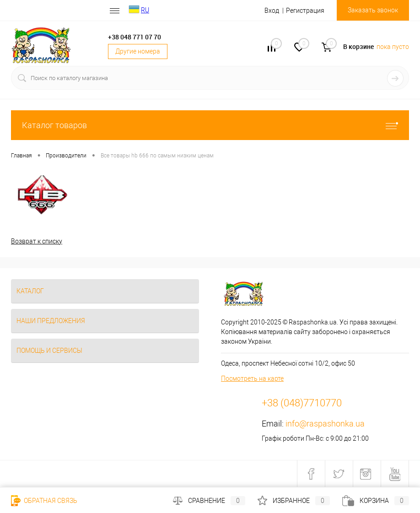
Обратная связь (44, 501)
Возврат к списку (37, 241)
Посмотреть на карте (252, 378)
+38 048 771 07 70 (135, 37)
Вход (272, 11)
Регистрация (305, 11)
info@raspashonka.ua (325, 424)
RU (145, 10)
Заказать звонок (373, 10)
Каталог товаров (210, 125)
